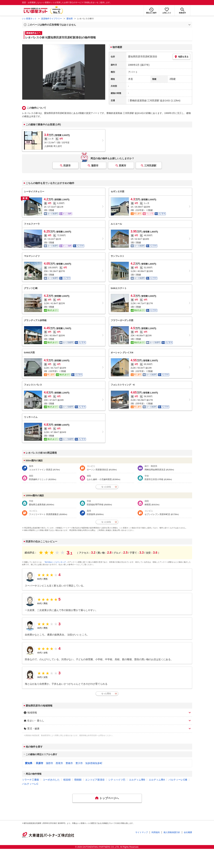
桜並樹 (67, 780)
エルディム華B (137, 780)
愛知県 (70, 19)
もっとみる (106, 487)
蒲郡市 (95, 166)
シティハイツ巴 (117, 780)
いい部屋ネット (29, 19)
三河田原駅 (150, 166)
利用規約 (156, 832)
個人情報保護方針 (172, 832)
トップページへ (109, 798)
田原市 (67, 166)
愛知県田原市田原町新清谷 (143, 57)
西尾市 (123, 166)
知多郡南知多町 (94, 763)
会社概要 (188, 832)
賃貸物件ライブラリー (52, 19)
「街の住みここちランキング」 (55, 562)
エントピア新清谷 (95, 780)
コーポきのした (51, 780)
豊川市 (79, 763)
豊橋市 (69, 763)
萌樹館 (78, 780)
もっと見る (106, 693)
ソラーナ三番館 (31, 780)
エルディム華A (157, 780)
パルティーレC (30, 784)
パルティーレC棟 (178, 780)
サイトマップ (142, 832)
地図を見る (181, 57)
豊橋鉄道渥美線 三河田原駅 (145, 101)
